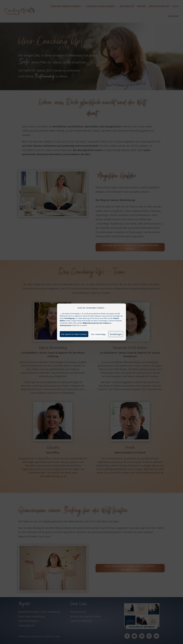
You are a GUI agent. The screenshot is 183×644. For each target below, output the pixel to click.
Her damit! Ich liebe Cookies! (74, 341)
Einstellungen (116, 341)
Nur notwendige (98, 341)
